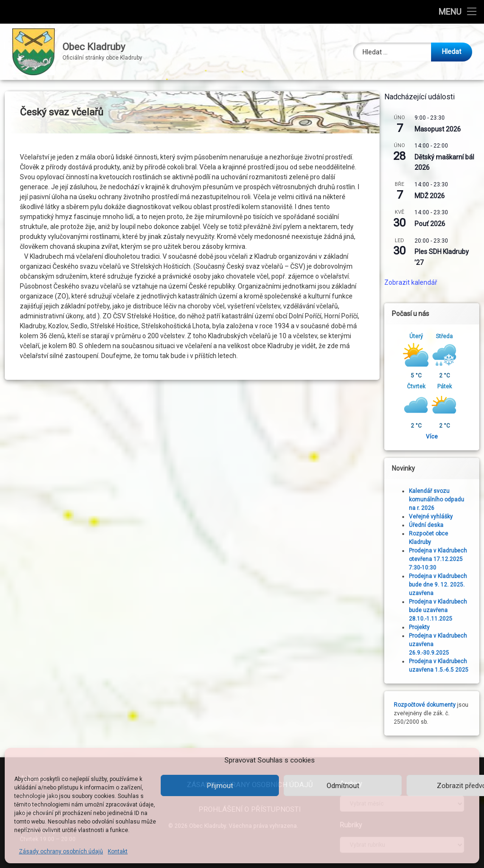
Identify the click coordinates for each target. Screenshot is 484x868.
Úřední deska (429, 525)
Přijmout (220, 786)
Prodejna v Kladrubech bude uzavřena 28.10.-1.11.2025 (441, 610)
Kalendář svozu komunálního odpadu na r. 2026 (440, 500)
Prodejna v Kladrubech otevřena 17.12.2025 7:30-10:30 (441, 559)
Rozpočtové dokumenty (428, 705)
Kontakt (118, 851)
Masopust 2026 (441, 129)
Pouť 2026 (433, 224)
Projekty (423, 627)
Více (435, 437)
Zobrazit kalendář (414, 282)
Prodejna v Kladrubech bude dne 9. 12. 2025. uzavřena (441, 585)
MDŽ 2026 (433, 196)
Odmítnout (343, 786)
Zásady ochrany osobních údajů (61, 851)
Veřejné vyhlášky (434, 517)
